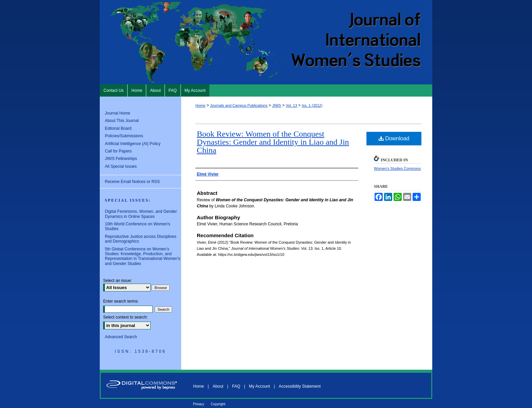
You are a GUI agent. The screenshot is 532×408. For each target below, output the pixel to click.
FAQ (236, 386)
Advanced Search (121, 337)
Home (200, 105)
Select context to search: (125, 317)
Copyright (218, 404)
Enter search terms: (121, 301)
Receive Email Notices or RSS (132, 182)
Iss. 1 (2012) (312, 105)
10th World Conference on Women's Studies (138, 226)
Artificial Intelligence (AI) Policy (133, 144)
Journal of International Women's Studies (266, 42)
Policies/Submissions (124, 136)
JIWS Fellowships (121, 159)
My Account (260, 386)
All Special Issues (121, 166)
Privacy (199, 404)
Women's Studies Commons (397, 168)
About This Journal (122, 121)
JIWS (277, 105)
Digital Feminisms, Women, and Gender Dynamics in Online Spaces (141, 214)
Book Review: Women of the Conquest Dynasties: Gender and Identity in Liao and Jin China (273, 142)
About (218, 386)
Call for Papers (118, 151)
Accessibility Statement (300, 386)
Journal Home (118, 113)
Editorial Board (118, 128)
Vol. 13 (291, 105)
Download (394, 138)
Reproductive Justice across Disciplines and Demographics (141, 239)
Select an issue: (118, 281)
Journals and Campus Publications (239, 105)
